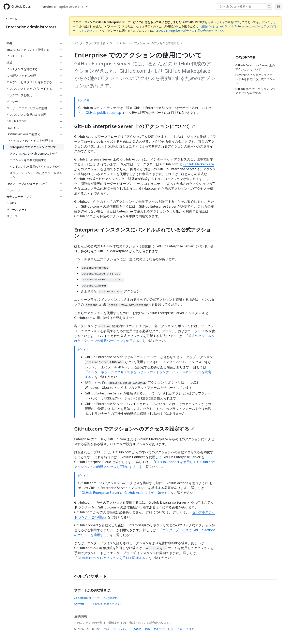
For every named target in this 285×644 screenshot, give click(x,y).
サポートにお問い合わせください (97, 604)
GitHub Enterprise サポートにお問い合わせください (190, 31)
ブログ (190, 629)
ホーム (11, 19)
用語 (106, 629)
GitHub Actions (120, 43)
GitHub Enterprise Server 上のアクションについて (134, 126)
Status (137, 629)
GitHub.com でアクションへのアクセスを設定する (134, 429)
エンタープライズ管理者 (90, 43)
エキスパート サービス (168, 629)
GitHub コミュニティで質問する (97, 598)
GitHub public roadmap (103, 113)
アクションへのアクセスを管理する (157, 43)
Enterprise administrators (31, 27)
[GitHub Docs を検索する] (242, 6)
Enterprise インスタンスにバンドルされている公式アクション (143, 233)
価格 (147, 629)
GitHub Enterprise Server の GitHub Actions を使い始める (124, 493)
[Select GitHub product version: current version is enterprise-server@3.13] (65, 7)
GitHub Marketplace (198, 164)
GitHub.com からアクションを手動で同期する (111, 558)
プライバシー (121, 629)
